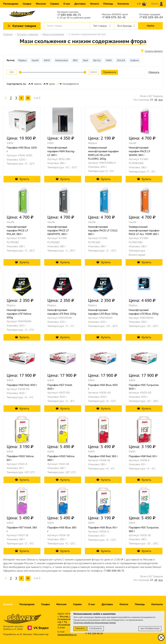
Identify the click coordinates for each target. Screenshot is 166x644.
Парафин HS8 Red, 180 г (103, 456)
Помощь (108, 4)
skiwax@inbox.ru (67, 635)
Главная (8, 34)
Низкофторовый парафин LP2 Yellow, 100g (19, 314)
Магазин (41, 4)
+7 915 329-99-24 (151, 17)
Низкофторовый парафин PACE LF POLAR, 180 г (17, 231)
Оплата (95, 4)
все (161, 100)
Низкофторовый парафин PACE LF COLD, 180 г (103, 231)
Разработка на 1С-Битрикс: (26, 634)
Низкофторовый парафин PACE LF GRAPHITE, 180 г (58, 231)
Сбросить (154, 72)
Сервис (55, 4)
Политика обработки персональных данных (95, 623)
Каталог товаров (27, 34)
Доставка (80, 4)
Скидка (27, 4)
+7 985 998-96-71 (69, 15)
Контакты (123, 4)
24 (152, 100)
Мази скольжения (53, 34)
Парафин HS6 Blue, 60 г (103, 527)
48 (156, 100)
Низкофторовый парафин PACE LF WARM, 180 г (139, 151)
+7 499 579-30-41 (114, 17)
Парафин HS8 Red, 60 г (143, 456)
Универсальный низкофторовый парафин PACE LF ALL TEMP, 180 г (144, 231)
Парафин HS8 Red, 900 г (22, 385)
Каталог (8, 604)
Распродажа (11, 4)
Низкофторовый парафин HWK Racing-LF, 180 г (61, 151)
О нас (67, 4)
